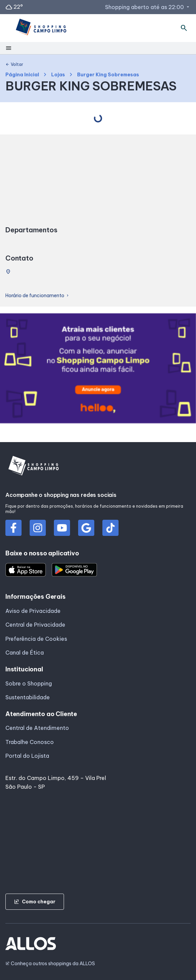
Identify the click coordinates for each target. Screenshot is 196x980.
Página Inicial (22, 75)
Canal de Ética (25, 653)
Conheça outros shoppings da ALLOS (50, 964)
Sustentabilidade (28, 697)
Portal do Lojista (27, 756)
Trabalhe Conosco (30, 742)
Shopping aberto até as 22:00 (148, 7)
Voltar (14, 65)
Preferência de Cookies (36, 639)
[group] (98, 370)
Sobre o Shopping (29, 683)
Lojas (58, 75)
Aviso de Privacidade (33, 611)
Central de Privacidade (35, 625)
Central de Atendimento (37, 728)
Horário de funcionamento (38, 296)
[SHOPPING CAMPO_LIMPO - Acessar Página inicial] (40, 28)
